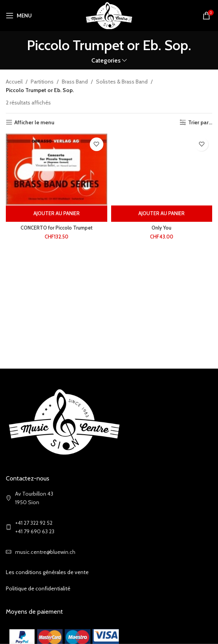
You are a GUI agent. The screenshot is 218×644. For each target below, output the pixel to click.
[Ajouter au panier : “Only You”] (162, 214)
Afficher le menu (34, 123)
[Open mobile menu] (19, 16)
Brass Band (75, 82)
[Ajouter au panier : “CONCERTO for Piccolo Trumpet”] (57, 214)
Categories (106, 60)
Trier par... (200, 123)
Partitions (42, 82)
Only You (161, 228)
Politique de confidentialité (38, 588)
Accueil (14, 82)
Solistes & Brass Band (122, 82)
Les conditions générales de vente (47, 572)
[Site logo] (109, 15)
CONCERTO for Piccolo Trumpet (57, 228)
